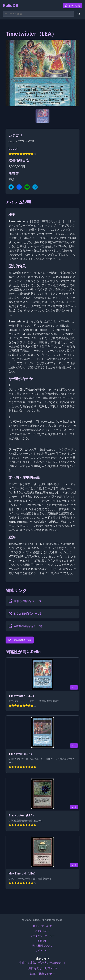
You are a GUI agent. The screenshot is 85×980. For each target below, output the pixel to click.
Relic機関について (42, 945)
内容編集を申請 (20, 640)
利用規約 (42, 941)
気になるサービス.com (43, 968)
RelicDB (11, 5)
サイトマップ (42, 950)
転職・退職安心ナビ (42, 974)
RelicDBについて (43, 926)
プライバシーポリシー (42, 936)
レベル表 (73, 6)
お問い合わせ (42, 931)
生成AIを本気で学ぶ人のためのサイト (43, 963)
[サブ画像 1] (42, 116)
